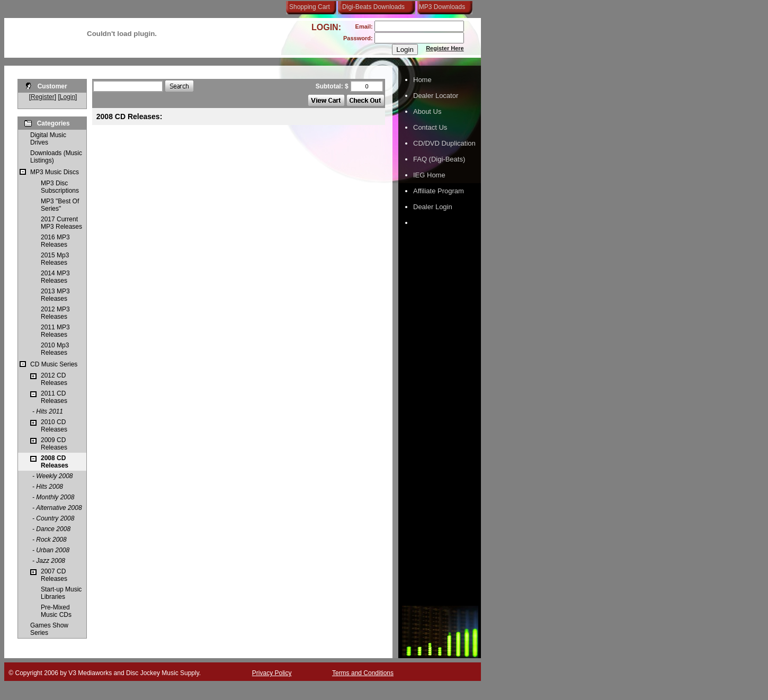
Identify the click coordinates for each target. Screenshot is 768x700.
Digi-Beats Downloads (373, 7)
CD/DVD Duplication (444, 143)
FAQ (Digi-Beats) (439, 159)
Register (43, 97)
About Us (427, 111)
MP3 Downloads (440, 7)
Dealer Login (433, 207)
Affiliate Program (439, 191)
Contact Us (430, 127)
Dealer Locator (436, 96)
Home (422, 80)
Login (68, 97)
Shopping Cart (310, 7)
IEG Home (429, 175)
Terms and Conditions (363, 673)
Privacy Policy (272, 673)
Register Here (445, 48)
